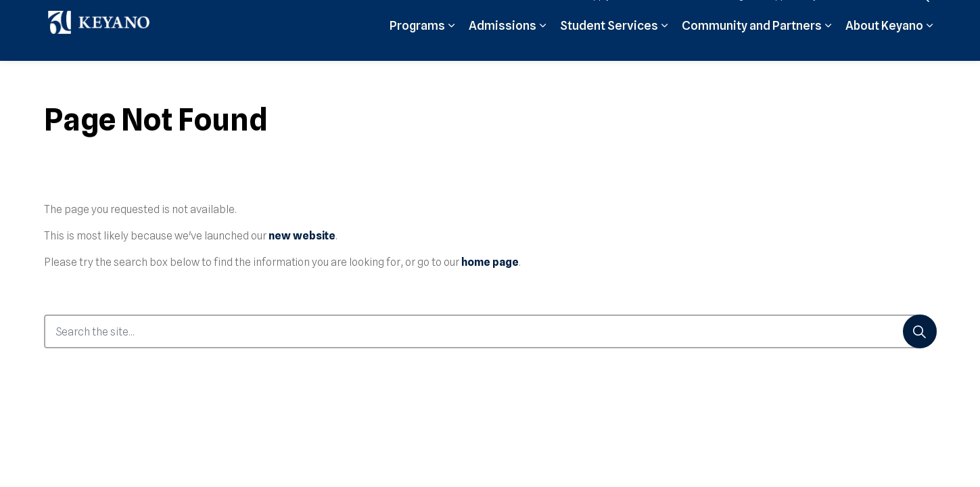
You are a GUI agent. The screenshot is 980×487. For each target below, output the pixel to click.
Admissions (503, 46)
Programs (417, 46)
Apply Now (609, 15)
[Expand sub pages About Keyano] (930, 46)
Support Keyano (800, 15)
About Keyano (884, 46)
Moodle (662, 15)
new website (302, 236)
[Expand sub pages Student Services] (665, 46)
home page (490, 262)
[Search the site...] (490, 331)
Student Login (722, 15)
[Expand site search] (923, 15)
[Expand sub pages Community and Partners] (829, 46)
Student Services (609, 46)
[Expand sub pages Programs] (452, 46)
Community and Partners (752, 46)
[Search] (920, 331)
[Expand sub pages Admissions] (543, 46)
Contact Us (873, 15)
